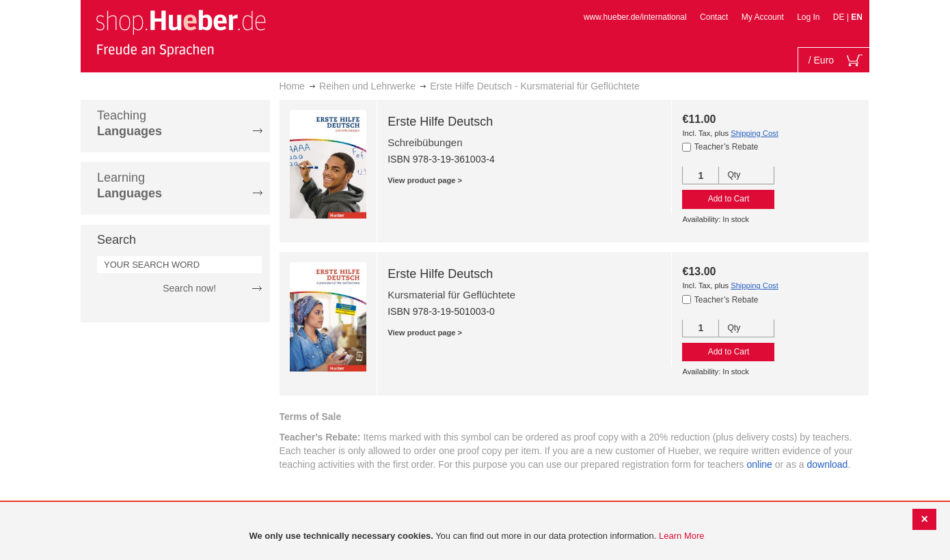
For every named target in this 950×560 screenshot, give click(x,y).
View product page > (425, 180)
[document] (477, 536)
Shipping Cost (755, 133)
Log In (808, 17)
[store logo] (180, 33)
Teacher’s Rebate (727, 147)
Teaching (130, 123)
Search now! (189, 288)
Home (292, 86)
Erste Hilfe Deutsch (440, 122)
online (760, 464)
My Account (763, 17)
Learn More (681, 536)
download (827, 464)
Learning (130, 185)
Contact (714, 17)
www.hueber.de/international (635, 17)
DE (840, 17)
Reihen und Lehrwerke (367, 86)
